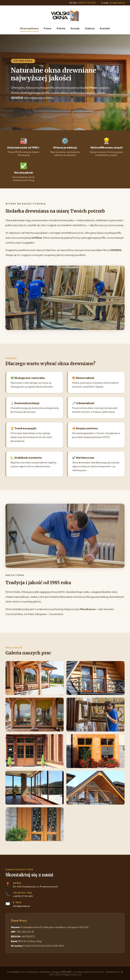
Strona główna (29, 28)
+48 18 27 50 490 (87, 3)
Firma (47, 28)
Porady (75, 28)
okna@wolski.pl (117, 3)
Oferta (61, 28)
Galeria (90, 28)
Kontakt (105, 28)
